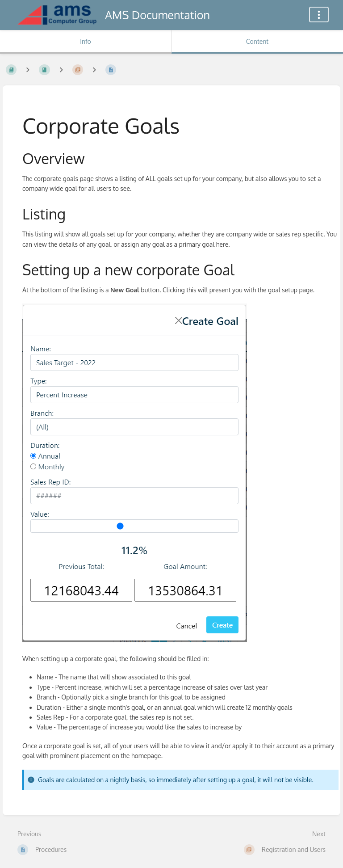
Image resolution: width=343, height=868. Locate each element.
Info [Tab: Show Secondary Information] (86, 41)
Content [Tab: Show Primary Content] (257, 41)
